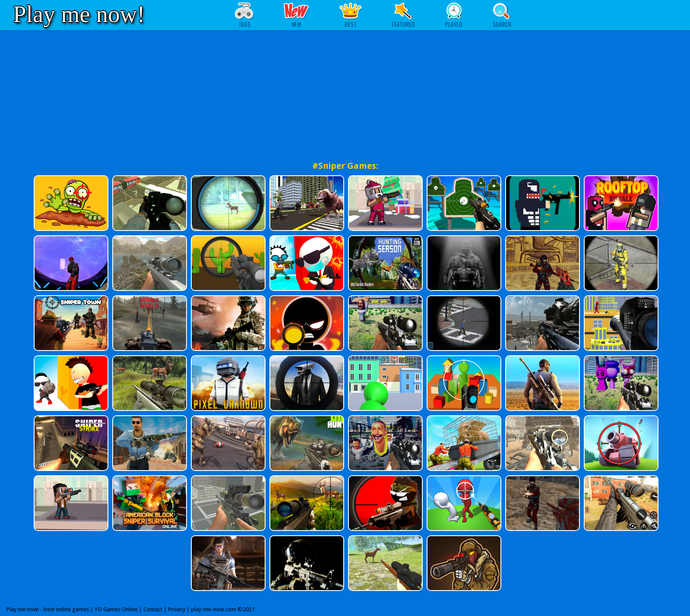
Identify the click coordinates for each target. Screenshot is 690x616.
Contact (153, 609)
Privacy (177, 609)
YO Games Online (116, 609)
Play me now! (79, 14)
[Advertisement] (345, 95)
